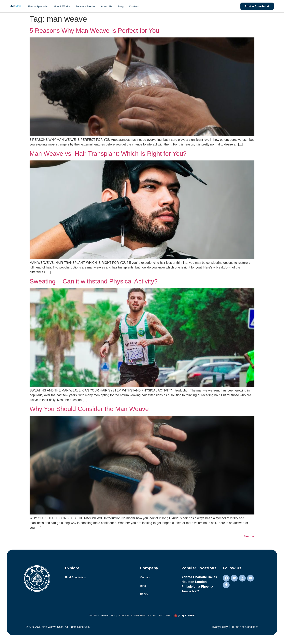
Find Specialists (75, 578)
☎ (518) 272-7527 (185, 617)
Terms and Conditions (245, 628)
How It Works (62, 6)
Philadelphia (191, 588)
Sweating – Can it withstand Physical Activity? (94, 281)
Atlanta (187, 578)
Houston (188, 583)
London (201, 583)
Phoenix (207, 588)
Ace (16, 6)
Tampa (186, 592)
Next (249, 536)
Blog (121, 6)
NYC (196, 592)
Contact (134, 6)
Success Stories (85, 6)
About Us (107, 6)
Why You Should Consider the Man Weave (89, 409)
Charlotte (200, 578)
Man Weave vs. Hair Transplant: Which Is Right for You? (108, 154)
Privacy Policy (219, 628)
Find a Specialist (38, 6)
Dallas (212, 578)
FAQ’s (144, 595)
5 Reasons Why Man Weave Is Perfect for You (94, 31)
